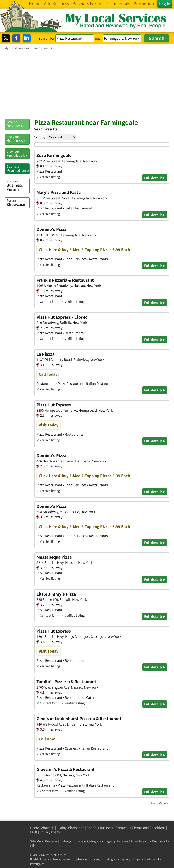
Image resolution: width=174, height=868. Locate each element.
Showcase (18, 203)
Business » (18, 139)
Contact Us (123, 828)
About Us (48, 828)
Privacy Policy (50, 832)
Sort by (40, 137)
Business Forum (18, 185)
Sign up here (114, 841)
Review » (18, 124)
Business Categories (88, 841)
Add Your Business (100, 828)
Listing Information (70, 828)
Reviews (51, 841)
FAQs (34, 832)
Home (35, 828)
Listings (65, 841)
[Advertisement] (87, 84)
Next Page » (160, 803)
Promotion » (18, 169)
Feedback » (18, 154)
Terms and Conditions (149, 828)
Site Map (36, 841)
